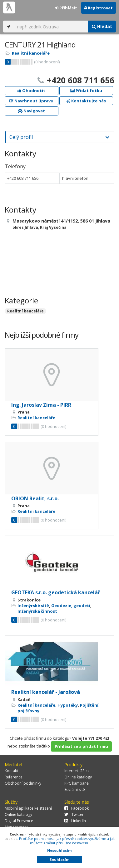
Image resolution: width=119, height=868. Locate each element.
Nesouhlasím (59, 850)
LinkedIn (75, 821)
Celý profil (21, 137)
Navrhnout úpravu (31, 101)
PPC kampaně (77, 783)
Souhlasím (59, 859)
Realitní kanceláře (31, 53)
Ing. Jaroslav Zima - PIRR (41, 405)
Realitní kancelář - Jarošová (46, 692)
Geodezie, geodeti (71, 606)
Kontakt (11, 771)
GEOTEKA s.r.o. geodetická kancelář (56, 592)
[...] (51, 27)
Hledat (102, 26)
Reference (14, 777)
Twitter (74, 814)
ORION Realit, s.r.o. (35, 498)
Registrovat (99, 8)
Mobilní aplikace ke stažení (28, 808)
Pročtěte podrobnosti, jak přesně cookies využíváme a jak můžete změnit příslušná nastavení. (67, 841)
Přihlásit (66, 8)
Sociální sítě (75, 790)
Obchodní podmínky (23, 783)
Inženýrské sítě (33, 606)
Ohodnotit (31, 91)
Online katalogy (78, 777)
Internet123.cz (77, 771)
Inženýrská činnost (37, 611)
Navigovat (31, 111)
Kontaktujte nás (86, 101)
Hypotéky (68, 705)
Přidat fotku (86, 91)
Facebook (77, 808)
